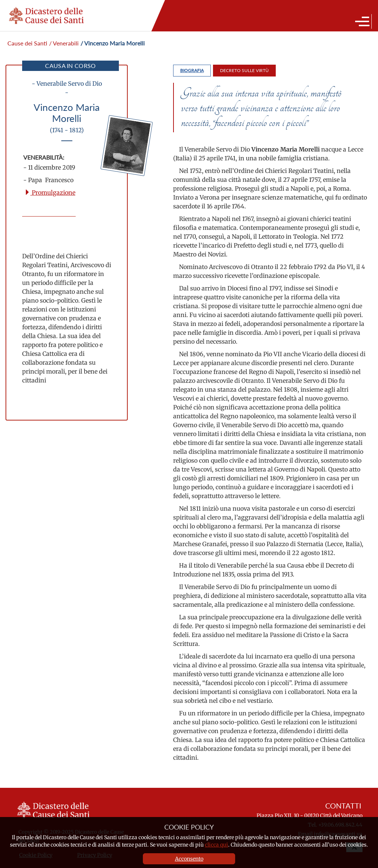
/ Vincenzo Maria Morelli (113, 43)
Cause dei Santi (27, 43)
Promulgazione (50, 193)
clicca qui (217, 845)
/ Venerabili (64, 43)
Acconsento (189, 859)
